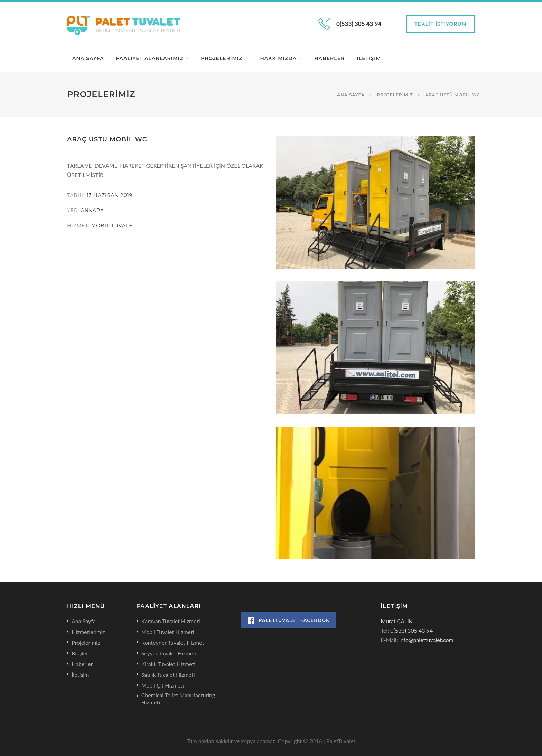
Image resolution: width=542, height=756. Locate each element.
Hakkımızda (279, 58)
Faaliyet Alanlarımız (150, 58)
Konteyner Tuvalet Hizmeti (174, 642)
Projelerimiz (222, 58)
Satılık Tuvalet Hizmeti (168, 675)
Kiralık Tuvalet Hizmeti (169, 664)
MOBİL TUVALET (114, 226)
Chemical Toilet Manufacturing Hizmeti (178, 699)
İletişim (369, 58)
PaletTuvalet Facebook (289, 620)
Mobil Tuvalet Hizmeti (168, 632)
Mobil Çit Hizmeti (163, 685)
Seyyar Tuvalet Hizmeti (169, 653)
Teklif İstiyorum (441, 24)
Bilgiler (80, 653)
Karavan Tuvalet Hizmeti (171, 621)
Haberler (329, 58)
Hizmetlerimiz (88, 632)
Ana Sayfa (88, 58)
